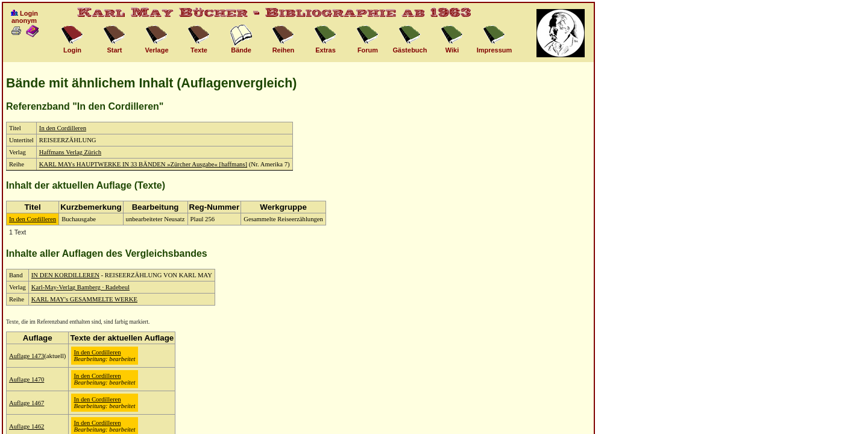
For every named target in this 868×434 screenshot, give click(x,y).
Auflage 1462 (27, 426)
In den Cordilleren (63, 128)
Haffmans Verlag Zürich (70, 152)
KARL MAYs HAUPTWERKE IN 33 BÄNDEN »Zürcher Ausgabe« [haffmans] (143, 164)
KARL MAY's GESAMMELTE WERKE (84, 299)
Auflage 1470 (27, 379)
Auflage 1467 (27, 403)
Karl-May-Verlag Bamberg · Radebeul (80, 287)
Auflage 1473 (27, 356)
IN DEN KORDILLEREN (65, 275)
